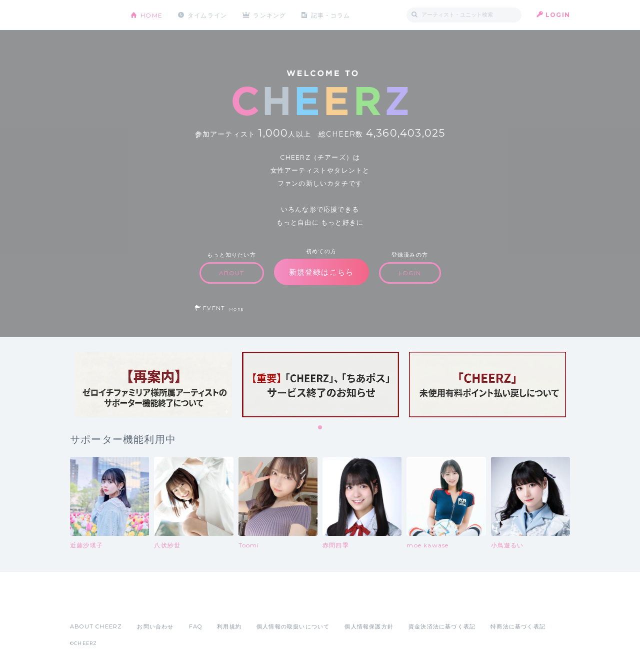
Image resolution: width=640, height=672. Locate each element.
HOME (151, 15)
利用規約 (229, 626)
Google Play (146, 604)
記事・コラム (331, 15)
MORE (236, 309)
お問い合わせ (155, 626)
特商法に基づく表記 (518, 626)
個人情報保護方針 (369, 626)
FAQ (196, 626)
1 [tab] (320, 428)
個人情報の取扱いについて (293, 626)
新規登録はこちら (321, 272)
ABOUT (232, 273)
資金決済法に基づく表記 (442, 626)
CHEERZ (93, 15)
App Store (93, 604)
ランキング (270, 15)
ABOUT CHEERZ (96, 626)
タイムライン (207, 15)
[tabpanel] (153, 385)
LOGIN (558, 15)
